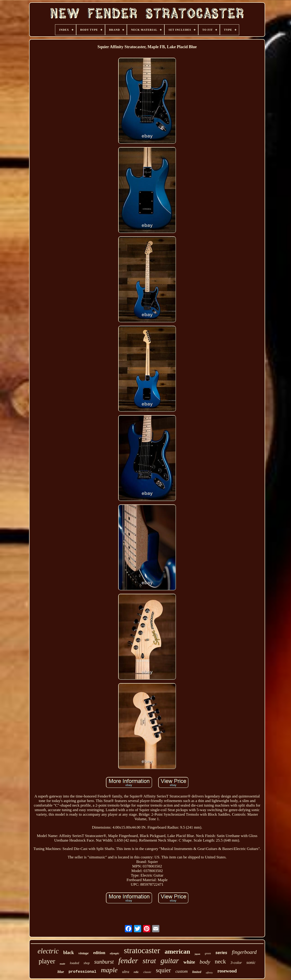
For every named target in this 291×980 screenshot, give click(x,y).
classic (147, 972)
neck (220, 961)
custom (182, 971)
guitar (170, 961)
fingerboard (244, 952)
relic (136, 972)
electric (48, 951)
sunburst (104, 962)
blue (61, 972)
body (205, 962)
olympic (115, 953)
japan (197, 954)
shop (87, 963)
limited (197, 972)
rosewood (227, 971)
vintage (84, 953)
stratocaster (142, 951)
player (47, 961)
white (189, 962)
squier (163, 970)
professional (82, 972)
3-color (236, 963)
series (221, 953)
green (208, 953)
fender (128, 961)
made (63, 964)
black (69, 952)
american (177, 951)
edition (99, 953)
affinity (209, 972)
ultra (126, 972)
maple (109, 970)
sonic (251, 962)
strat (149, 961)
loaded (74, 963)
